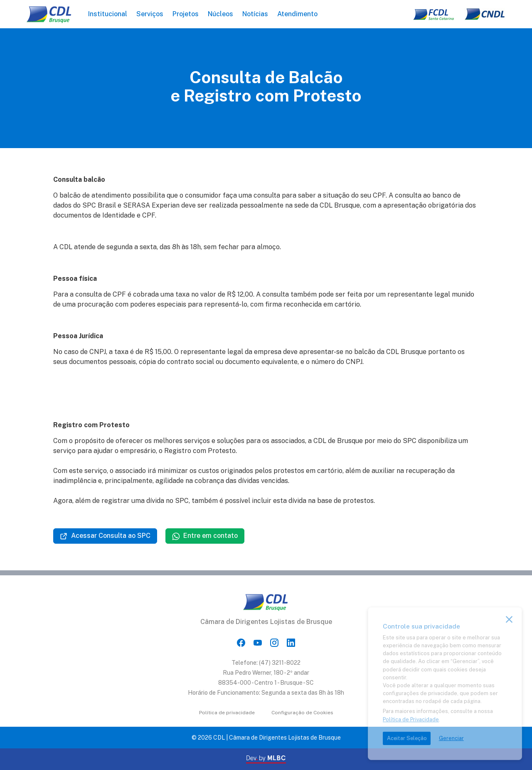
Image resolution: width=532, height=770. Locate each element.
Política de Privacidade (411, 719)
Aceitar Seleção (407, 738)
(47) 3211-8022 (280, 663)
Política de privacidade (227, 713)
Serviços (150, 14)
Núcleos (220, 14)
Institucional (108, 14)
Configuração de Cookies (302, 713)
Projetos (186, 14)
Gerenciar (451, 738)
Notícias (255, 14)
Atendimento (297, 14)
